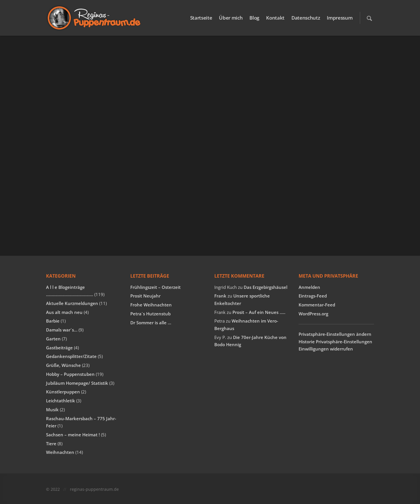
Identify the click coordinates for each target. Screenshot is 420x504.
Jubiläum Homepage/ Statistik (77, 383)
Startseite (201, 18)
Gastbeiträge (59, 348)
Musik (52, 410)
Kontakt (275, 18)
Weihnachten (60, 452)
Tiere (51, 444)
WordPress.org (313, 314)
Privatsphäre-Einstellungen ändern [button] (335, 334)
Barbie (53, 321)
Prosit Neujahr (145, 296)
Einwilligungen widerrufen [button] (326, 349)
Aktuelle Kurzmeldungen (72, 303)
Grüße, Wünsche (63, 365)
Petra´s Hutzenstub (150, 314)
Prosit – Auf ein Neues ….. (259, 312)
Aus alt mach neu (64, 312)
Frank (220, 296)
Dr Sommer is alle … (151, 323)
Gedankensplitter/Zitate (71, 356)
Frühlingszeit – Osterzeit (155, 287)
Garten (53, 339)
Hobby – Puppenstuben (70, 374)
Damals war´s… (62, 330)
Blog (254, 18)
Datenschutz (306, 18)
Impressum (340, 18)
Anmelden (309, 287)
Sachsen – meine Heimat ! (73, 435)
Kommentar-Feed (317, 305)
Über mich (231, 18)
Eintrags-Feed (313, 296)
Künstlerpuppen (63, 392)
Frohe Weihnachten (151, 305)
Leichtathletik (61, 401)
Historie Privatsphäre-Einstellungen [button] (335, 342)
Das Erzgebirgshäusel (266, 287)
